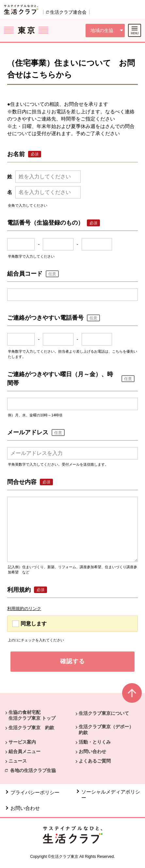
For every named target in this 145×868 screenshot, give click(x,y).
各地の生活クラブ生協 (33, 770)
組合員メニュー (24, 751)
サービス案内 (22, 742)
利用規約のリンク (24, 609)
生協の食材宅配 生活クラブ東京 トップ (32, 715)
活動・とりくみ (95, 742)
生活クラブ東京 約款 (31, 728)
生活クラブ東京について (104, 713)
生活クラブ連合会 (68, 12)
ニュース (18, 761)
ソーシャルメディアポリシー (111, 795)
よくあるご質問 (95, 761)
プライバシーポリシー (35, 792)
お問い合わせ (92, 751)
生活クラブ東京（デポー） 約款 (108, 730)
